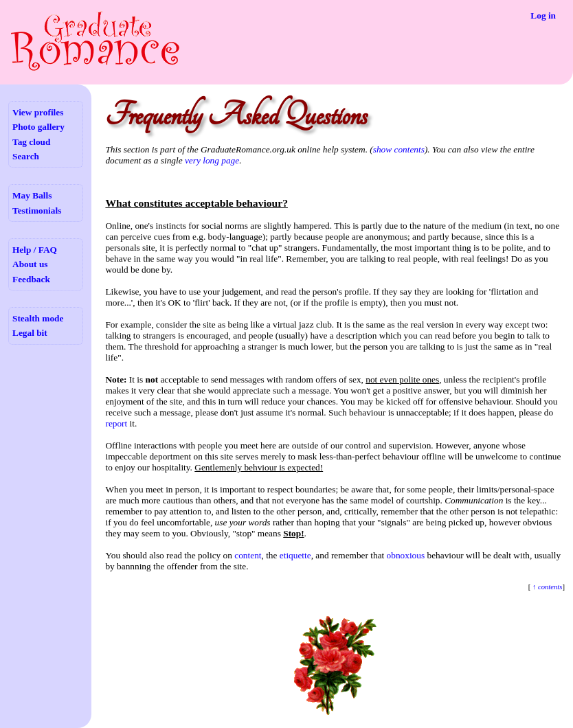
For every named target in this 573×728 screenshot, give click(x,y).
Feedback (31, 279)
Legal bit (30, 333)
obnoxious (406, 555)
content (248, 555)
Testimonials (37, 211)
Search (26, 156)
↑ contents (546, 587)
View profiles (38, 112)
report (116, 423)
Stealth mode (38, 318)
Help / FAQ (35, 250)
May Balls (32, 195)
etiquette (295, 555)
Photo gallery (38, 127)
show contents (399, 149)
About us (30, 264)
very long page (212, 160)
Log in (543, 15)
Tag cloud (31, 142)
